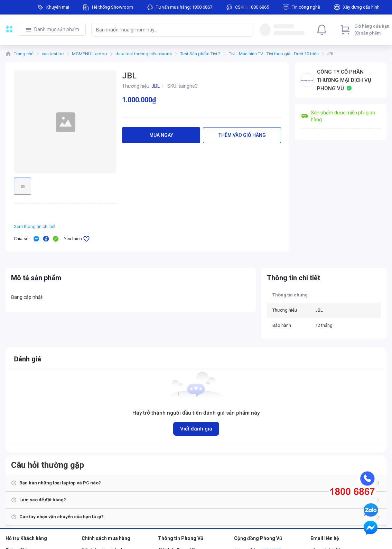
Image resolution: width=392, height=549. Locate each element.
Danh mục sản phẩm (57, 29)
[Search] (247, 30)
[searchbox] (166, 30)
